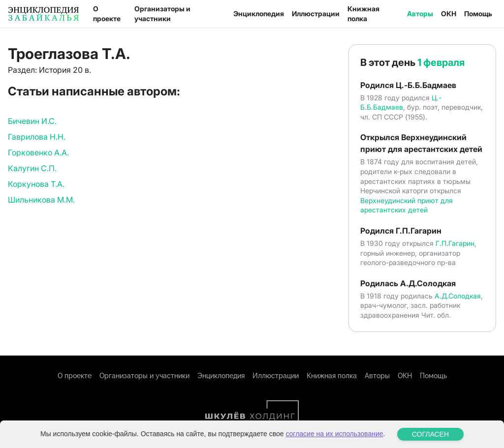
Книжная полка (363, 14)
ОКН (449, 14)
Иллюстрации (316, 14)
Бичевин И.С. (32, 121)
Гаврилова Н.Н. (37, 137)
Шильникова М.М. (41, 200)
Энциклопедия (259, 14)
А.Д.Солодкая (458, 296)
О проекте (107, 14)
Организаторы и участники (162, 14)
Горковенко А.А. (38, 152)
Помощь (478, 14)
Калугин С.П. (32, 168)
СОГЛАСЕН (430, 434)
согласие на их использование (334, 434)
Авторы (420, 14)
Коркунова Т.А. (36, 184)
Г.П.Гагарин (455, 243)
